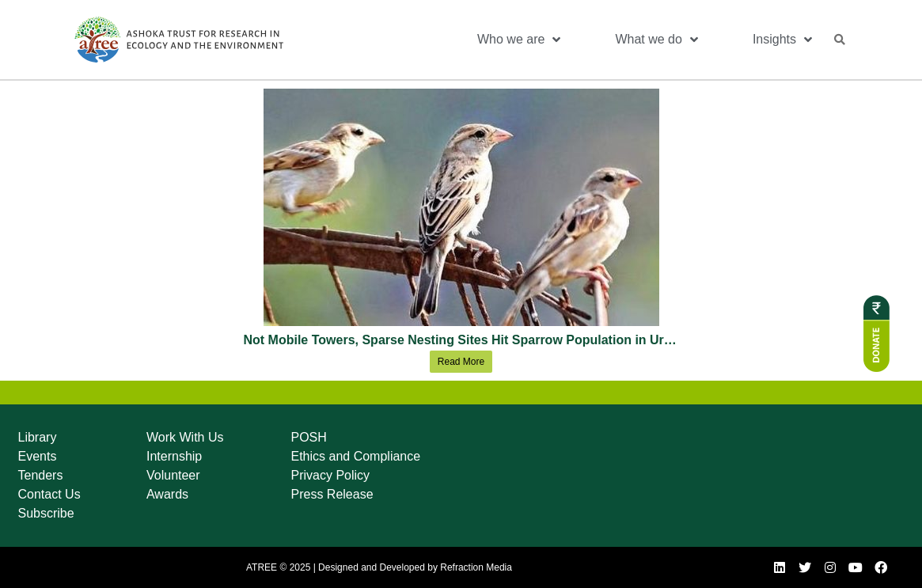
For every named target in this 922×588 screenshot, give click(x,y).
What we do (656, 40)
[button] (840, 40)
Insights (782, 40)
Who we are (519, 40)
